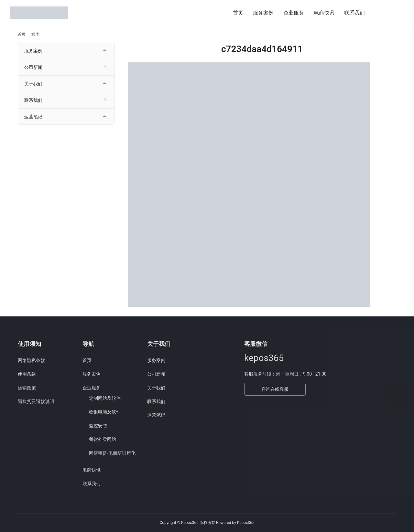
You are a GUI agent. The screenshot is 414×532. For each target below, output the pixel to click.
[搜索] (377, 13)
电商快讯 (324, 13)
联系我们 (354, 13)
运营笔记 (33, 117)
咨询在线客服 (275, 389)
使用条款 (27, 374)
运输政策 (27, 388)
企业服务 (294, 13)
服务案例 (263, 13)
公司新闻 (33, 67)
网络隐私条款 (31, 360)
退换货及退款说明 (36, 401)
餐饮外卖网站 (103, 439)
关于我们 (33, 84)
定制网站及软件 (105, 398)
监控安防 (98, 426)
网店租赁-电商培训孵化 (112, 453)
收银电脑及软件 (105, 412)
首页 (238, 13)
